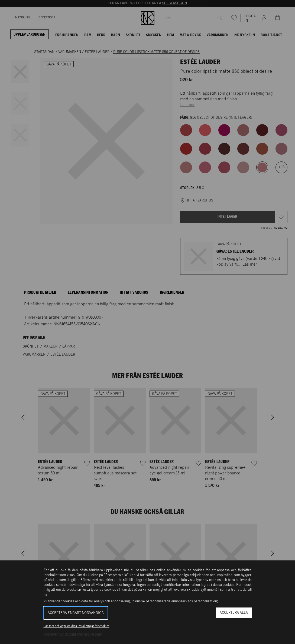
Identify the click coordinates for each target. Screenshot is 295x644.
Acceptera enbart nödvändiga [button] (76, 613)
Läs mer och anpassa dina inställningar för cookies (77, 626)
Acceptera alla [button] (234, 613)
